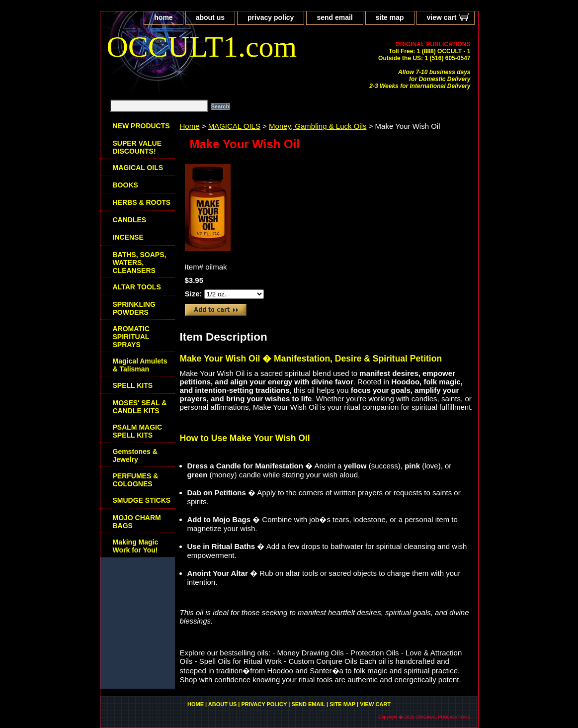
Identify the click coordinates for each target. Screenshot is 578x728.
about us (210, 17)
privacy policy (271, 17)
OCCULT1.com (202, 47)
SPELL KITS (133, 385)
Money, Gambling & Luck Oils (318, 126)
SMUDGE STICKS (142, 500)
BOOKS (125, 185)
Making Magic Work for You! (136, 546)
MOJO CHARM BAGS (137, 522)
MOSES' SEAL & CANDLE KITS (140, 407)
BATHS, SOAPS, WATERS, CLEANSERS (140, 263)
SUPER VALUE (137, 147)
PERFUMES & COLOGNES (136, 480)
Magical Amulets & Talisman (140, 365)
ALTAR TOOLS (137, 287)
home (163, 17)
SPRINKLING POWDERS (134, 308)
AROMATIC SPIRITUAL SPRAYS (131, 337)
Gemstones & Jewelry (135, 455)
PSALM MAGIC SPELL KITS (138, 431)
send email (334, 17)
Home (190, 126)
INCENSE (128, 237)
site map (390, 17)
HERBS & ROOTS (142, 202)
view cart (442, 17)
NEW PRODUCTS (141, 126)
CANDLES (130, 220)
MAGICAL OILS (234, 126)
